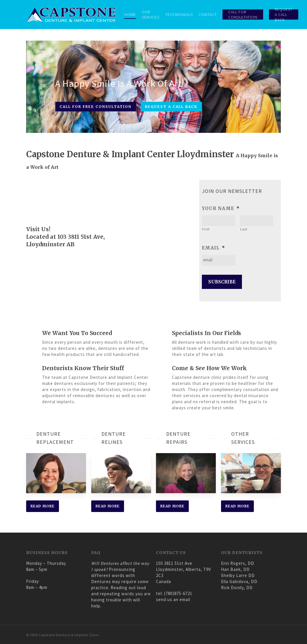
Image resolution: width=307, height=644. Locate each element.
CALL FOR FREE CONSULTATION (96, 107)
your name (221, 208)
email (214, 248)
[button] (43, 506)
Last (244, 229)
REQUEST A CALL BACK (171, 107)
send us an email (173, 599)
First (206, 229)
